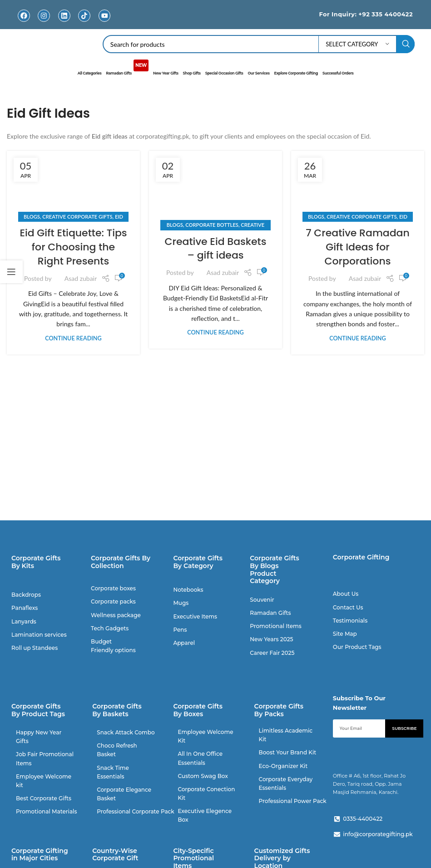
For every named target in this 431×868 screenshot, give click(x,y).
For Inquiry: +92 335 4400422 (365, 14)
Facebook (24, 22)
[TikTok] (84, 16)
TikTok (84, 22)
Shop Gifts (192, 73)
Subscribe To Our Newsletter (359, 703)
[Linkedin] (64, 16)
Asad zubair (81, 278)
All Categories (90, 73)
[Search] (259, 44)
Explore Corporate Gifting (296, 73)
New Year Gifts (166, 73)
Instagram (44, 22)
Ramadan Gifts (127, 69)
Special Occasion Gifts (224, 73)
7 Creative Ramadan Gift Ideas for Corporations (358, 247)
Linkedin (64, 22)
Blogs (32, 216)
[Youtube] (104, 16)
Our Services (258, 73)
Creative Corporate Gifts (77, 216)
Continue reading (73, 338)
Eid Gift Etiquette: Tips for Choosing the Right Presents (73, 247)
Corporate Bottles (212, 224)
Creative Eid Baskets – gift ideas (215, 248)
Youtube (104, 22)
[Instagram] (44, 16)
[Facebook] (24, 16)
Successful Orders (338, 73)
